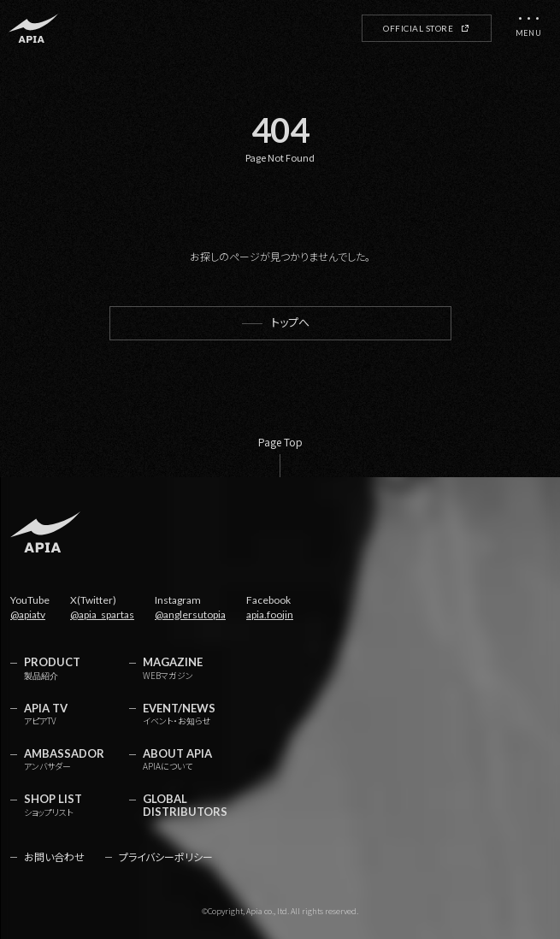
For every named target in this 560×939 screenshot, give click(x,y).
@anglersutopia (190, 614)
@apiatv (28, 614)
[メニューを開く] (528, 28)
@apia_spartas (102, 614)
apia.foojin (270, 614)
